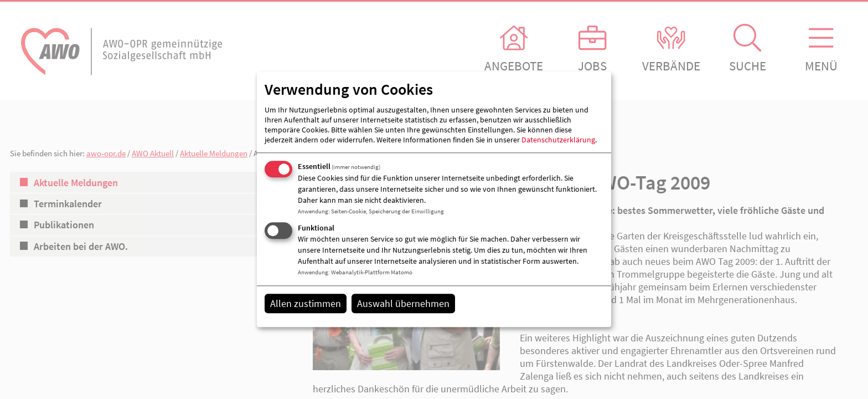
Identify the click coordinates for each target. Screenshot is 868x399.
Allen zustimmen (306, 303)
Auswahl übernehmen (403, 303)
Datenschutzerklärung (558, 140)
